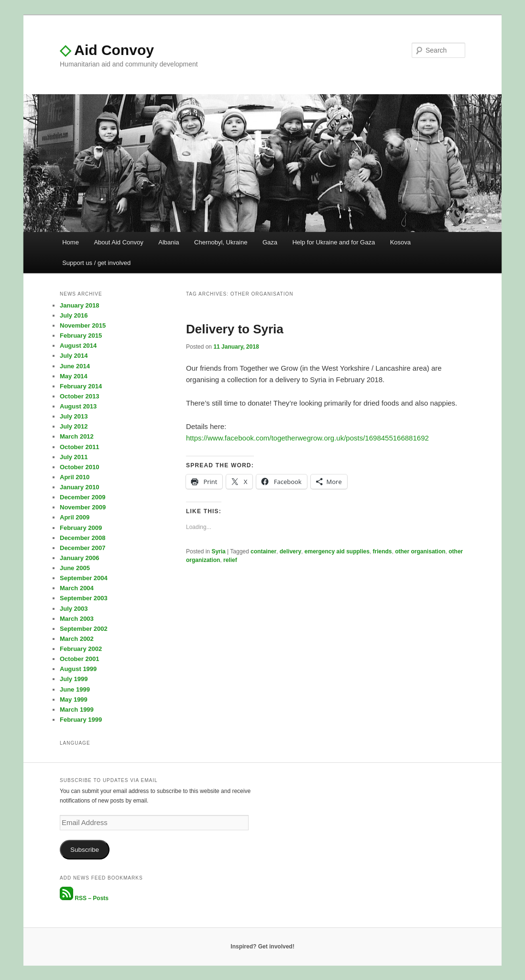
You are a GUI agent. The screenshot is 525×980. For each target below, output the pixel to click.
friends (383, 551)
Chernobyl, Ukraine (221, 242)
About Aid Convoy (118, 242)
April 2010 (75, 477)
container (263, 551)
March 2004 (77, 588)
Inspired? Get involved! (262, 947)
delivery (290, 551)
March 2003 (77, 619)
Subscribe (85, 850)
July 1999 (74, 679)
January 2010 (79, 487)
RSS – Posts (84, 898)
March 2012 (77, 436)
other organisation (420, 551)
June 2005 (75, 568)
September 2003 (84, 598)
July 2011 (74, 457)
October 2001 (79, 659)
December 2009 (82, 497)
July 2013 (74, 416)
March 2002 (77, 639)
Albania (169, 242)
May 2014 (74, 376)
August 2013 (78, 406)
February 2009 (81, 528)
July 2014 (74, 356)
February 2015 (81, 336)
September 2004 (84, 578)
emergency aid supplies (337, 551)
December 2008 (82, 538)
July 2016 (74, 315)
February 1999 (81, 720)
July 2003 (74, 609)
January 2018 (79, 305)
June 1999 (75, 689)
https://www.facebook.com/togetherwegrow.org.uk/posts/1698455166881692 (307, 438)
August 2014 (78, 346)
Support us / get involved (96, 263)
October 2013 (79, 396)
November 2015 (83, 325)
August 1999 (78, 669)
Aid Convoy (107, 50)
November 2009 (83, 507)
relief (230, 560)
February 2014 (81, 386)
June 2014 (75, 366)
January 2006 (79, 558)
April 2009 (75, 517)
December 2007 (82, 548)
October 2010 (79, 467)
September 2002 (84, 629)
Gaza (270, 242)
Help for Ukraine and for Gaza (334, 242)
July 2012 (74, 426)
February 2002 (81, 649)
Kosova (400, 242)
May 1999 (74, 699)
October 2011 (79, 447)
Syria (218, 551)
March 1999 (77, 710)
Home (71, 242)
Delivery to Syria (235, 329)
